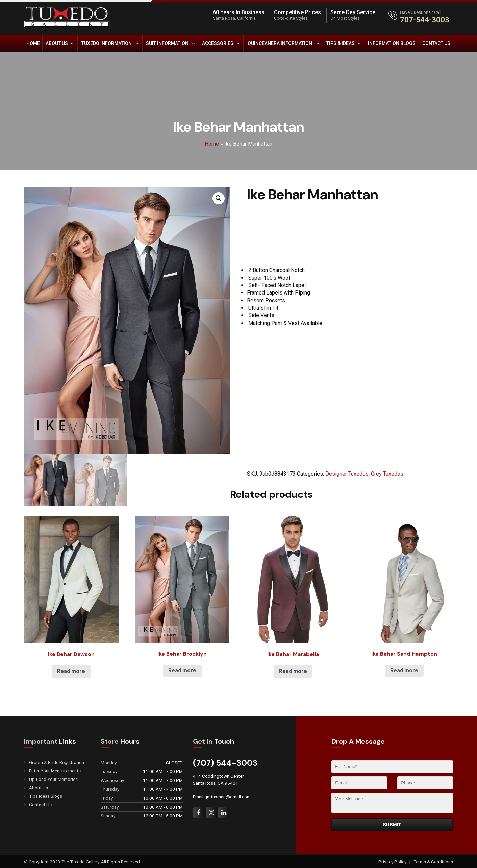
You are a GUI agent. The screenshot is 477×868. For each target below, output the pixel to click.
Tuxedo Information (107, 43)
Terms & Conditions (433, 861)
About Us (57, 43)
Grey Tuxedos (387, 474)
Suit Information (167, 43)
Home (33, 43)
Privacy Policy (393, 861)
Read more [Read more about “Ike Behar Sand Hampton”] (404, 670)
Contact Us (436, 43)
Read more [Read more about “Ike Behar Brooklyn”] (182, 670)
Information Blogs (392, 43)
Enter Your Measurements (55, 771)
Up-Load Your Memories (53, 779)
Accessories (218, 43)
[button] (219, 198)
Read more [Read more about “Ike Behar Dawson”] (71, 671)
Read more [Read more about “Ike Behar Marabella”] (293, 671)
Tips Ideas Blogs (46, 796)
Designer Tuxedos (347, 474)
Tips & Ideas (341, 43)
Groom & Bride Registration (57, 762)
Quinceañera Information (280, 43)
